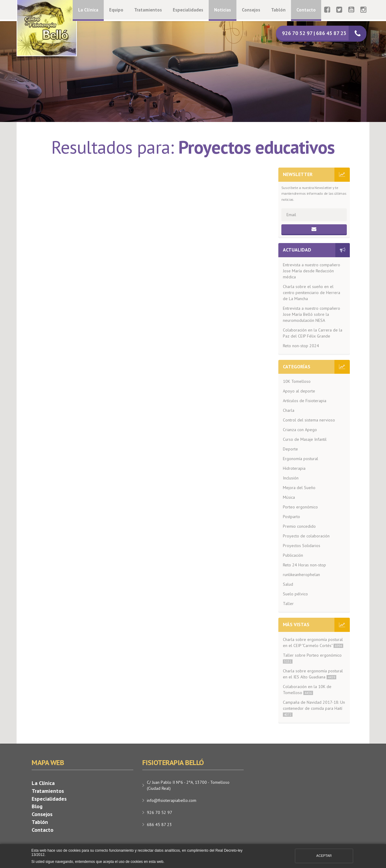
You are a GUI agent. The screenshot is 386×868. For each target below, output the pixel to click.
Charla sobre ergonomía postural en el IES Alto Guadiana (313, 674)
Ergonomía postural (301, 459)
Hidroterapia (294, 468)
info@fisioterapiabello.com (172, 800)
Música (289, 497)
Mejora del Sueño (299, 488)
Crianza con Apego (300, 430)
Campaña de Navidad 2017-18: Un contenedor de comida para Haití (314, 708)
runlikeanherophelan (301, 575)
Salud (288, 584)
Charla (289, 410)
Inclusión (291, 478)
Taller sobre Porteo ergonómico (312, 658)
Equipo (116, 10)
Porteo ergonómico (300, 507)
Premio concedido (299, 526)
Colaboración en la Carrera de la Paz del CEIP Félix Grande (313, 333)
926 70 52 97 (160, 812)
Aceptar (324, 856)
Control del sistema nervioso (309, 420)
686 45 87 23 (159, 825)
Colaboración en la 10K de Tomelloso (307, 690)
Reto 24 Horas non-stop (304, 565)
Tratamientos (148, 10)
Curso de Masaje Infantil (305, 439)
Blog (37, 806)
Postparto (291, 517)
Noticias (223, 10)
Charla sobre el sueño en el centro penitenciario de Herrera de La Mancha (312, 293)
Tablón (278, 10)
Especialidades (188, 10)
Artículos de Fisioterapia (305, 401)
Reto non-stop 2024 (301, 346)
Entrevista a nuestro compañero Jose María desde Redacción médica (312, 271)
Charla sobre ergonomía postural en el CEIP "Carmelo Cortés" (313, 642)
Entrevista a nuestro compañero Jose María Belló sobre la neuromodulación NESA (312, 314)
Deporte (290, 449)
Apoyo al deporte (299, 391)
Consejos (251, 10)
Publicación (293, 555)
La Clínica (88, 10)
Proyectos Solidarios (302, 546)
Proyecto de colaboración (306, 536)
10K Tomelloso (297, 381)
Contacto (306, 10)
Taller (288, 604)
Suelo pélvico (295, 594)
